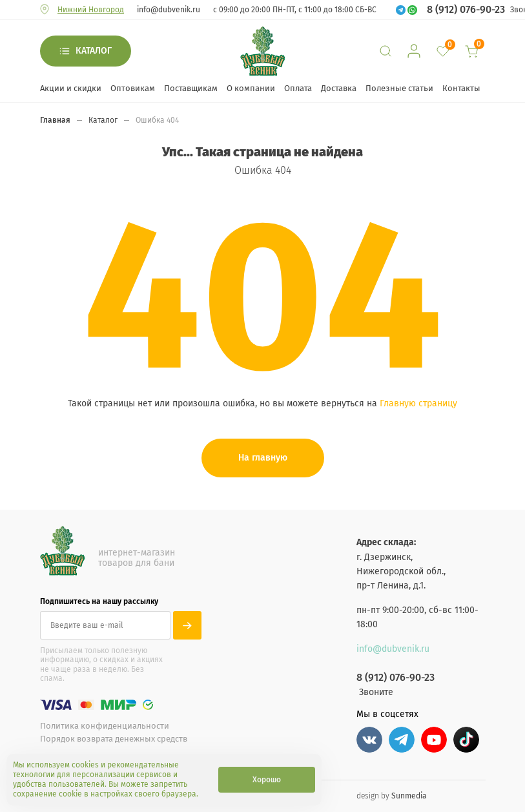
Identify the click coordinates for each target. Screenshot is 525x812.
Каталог (94, 51)
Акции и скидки (71, 88)
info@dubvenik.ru (169, 10)
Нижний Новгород (91, 10)
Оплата (298, 88)
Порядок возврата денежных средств (114, 739)
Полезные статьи (399, 88)
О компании (251, 88)
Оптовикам (133, 88)
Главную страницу (418, 403)
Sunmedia (409, 796)
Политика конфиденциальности (105, 726)
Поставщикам (191, 88)
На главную (263, 458)
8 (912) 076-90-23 (466, 10)
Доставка (339, 88)
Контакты (461, 88)
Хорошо (267, 780)
